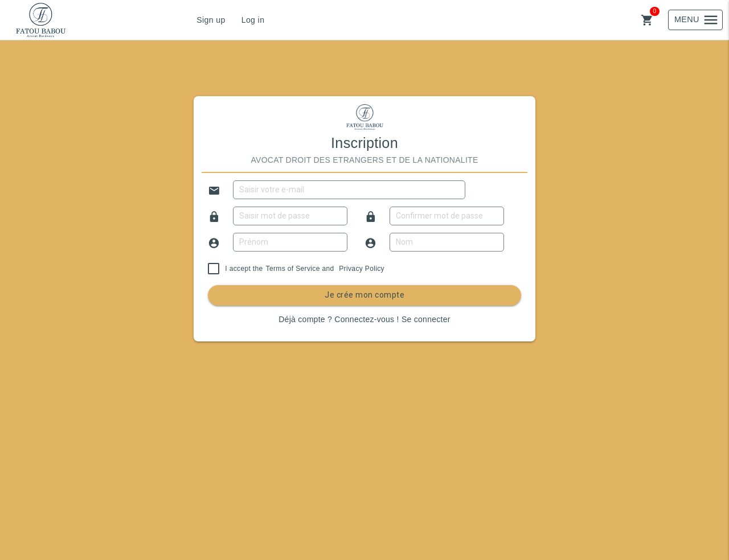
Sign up (211, 20)
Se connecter (426, 319)
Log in (253, 20)
